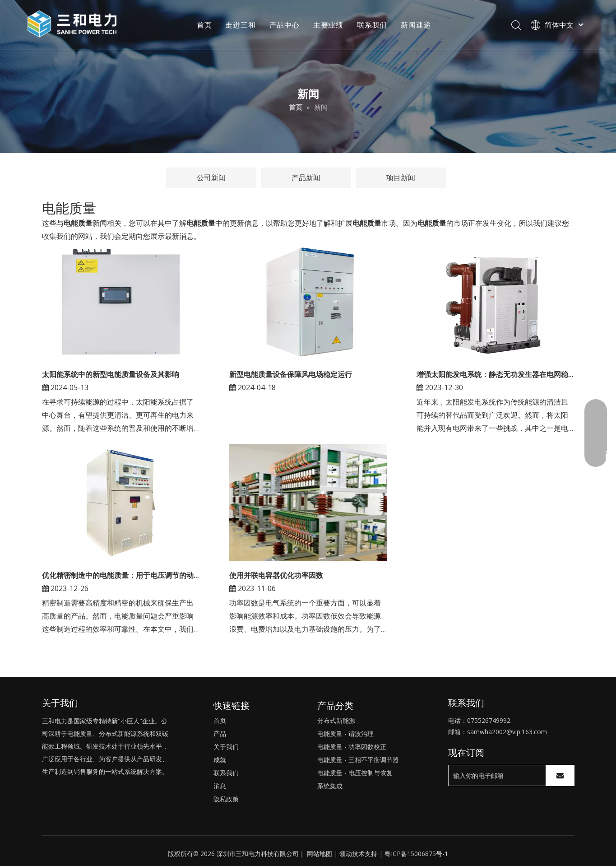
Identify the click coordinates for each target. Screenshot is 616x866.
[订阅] (560, 775)
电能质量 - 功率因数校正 (352, 747)
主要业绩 (328, 25)
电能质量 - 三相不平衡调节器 (358, 760)
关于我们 (226, 747)
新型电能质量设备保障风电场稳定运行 (291, 374)
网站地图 (320, 854)
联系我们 (372, 25)
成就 (220, 760)
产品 (220, 733)
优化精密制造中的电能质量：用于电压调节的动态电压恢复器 (121, 575)
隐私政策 (226, 799)
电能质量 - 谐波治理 (345, 733)
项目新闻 (401, 177)
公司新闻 (211, 177)
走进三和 (240, 25)
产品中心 (285, 25)
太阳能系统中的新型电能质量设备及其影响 (111, 374)
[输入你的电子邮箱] (495, 775)
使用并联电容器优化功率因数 (276, 575)
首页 (204, 25)
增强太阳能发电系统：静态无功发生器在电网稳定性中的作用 (496, 374)
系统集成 (330, 786)
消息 (220, 786)
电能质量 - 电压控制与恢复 (355, 773)
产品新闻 (306, 177)
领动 (346, 854)
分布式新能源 (336, 720)
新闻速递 (416, 25)
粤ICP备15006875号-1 (416, 854)
